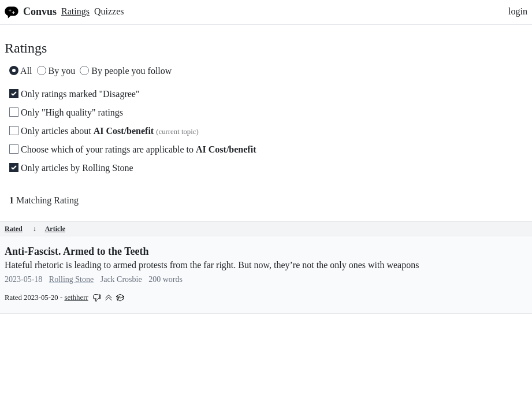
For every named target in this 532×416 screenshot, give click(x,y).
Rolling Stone (71, 279)
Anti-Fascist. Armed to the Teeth (77, 251)
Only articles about (104, 131)
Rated (21, 229)
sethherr (76, 298)
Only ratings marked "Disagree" (74, 94)
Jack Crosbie (121, 279)
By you (56, 71)
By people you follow (126, 71)
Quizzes (109, 11)
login (518, 11)
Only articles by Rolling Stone (71, 168)
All (21, 71)
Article (55, 229)
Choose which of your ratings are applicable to (133, 149)
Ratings (75, 11)
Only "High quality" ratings (66, 112)
